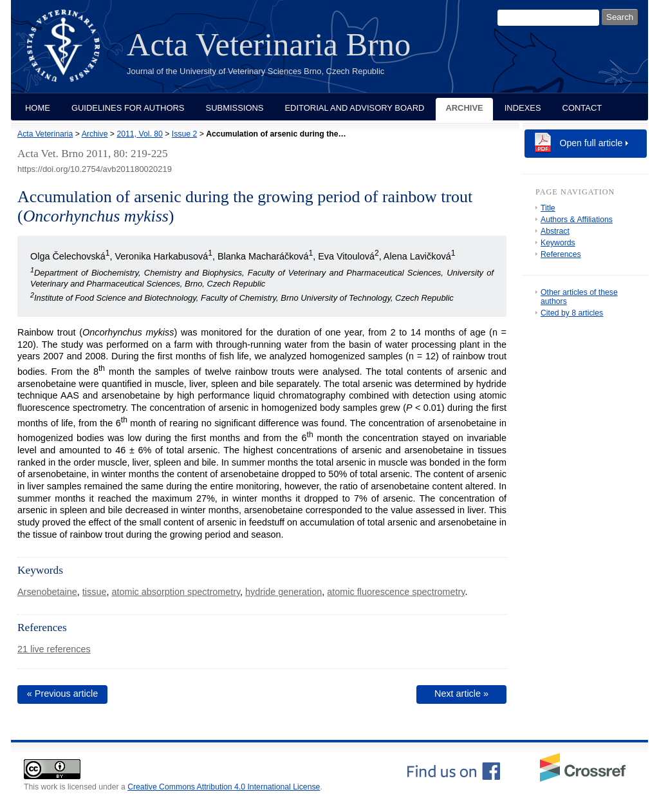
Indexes (523, 108)
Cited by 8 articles (572, 313)
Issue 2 (184, 134)
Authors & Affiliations (577, 220)
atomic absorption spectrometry (176, 592)
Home (38, 108)
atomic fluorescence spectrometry (396, 592)
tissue (95, 592)
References (561, 254)
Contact (582, 108)
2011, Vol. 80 (139, 134)
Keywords (558, 243)
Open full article (591, 143)
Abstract (555, 231)
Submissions (235, 108)
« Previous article (62, 694)
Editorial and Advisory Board (354, 108)
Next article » (461, 694)
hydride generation (283, 592)
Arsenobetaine (47, 592)
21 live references (54, 649)
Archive (464, 108)
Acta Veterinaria (45, 134)
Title (548, 208)
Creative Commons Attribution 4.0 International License (224, 787)
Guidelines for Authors (128, 108)
